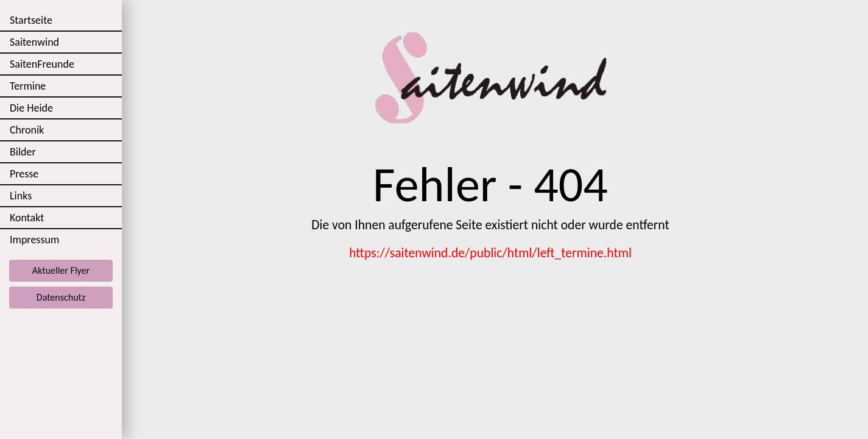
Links (21, 196)
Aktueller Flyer (61, 270)
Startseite (31, 20)
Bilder (23, 152)
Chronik (27, 130)
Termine (28, 86)
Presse (24, 174)
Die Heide (31, 108)
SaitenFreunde (42, 64)
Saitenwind (34, 42)
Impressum (34, 240)
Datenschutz (61, 297)
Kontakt (27, 218)
